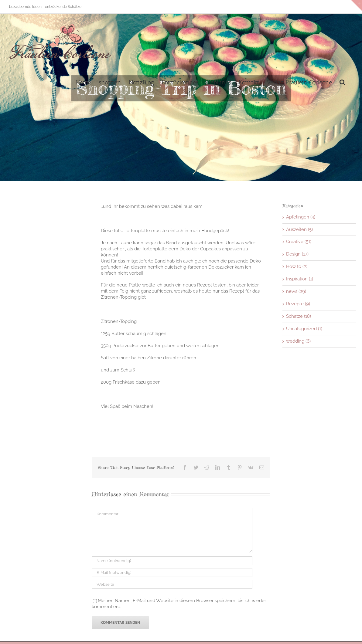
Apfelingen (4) (301, 217)
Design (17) (297, 254)
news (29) (296, 291)
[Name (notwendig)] (172, 561)
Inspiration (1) (300, 279)
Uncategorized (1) (304, 329)
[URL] (172, 584)
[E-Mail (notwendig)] (172, 573)
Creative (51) (299, 242)
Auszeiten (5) (299, 229)
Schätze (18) (299, 316)
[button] (342, 82)
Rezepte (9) (298, 304)
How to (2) (297, 266)
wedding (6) (298, 341)
